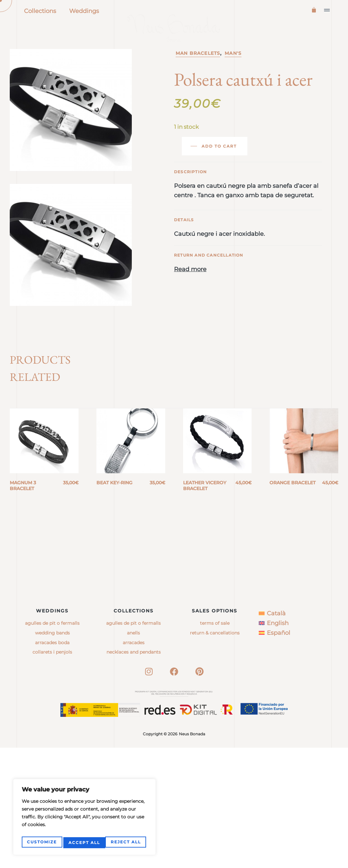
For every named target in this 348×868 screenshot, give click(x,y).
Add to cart (219, 174)
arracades (134, 763)
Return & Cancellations (215, 753)
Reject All (84, 843)
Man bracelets (198, 81)
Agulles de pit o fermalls (52, 744)
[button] (327, 10)
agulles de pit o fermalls (133, 744)
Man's (233, 81)
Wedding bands (52, 753)
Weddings (84, 11)
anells (133, 753)
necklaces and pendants (134, 773)
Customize (42, 843)
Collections (40, 11)
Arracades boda (52, 763)
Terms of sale (215, 744)
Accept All (126, 843)
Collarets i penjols (52, 773)
